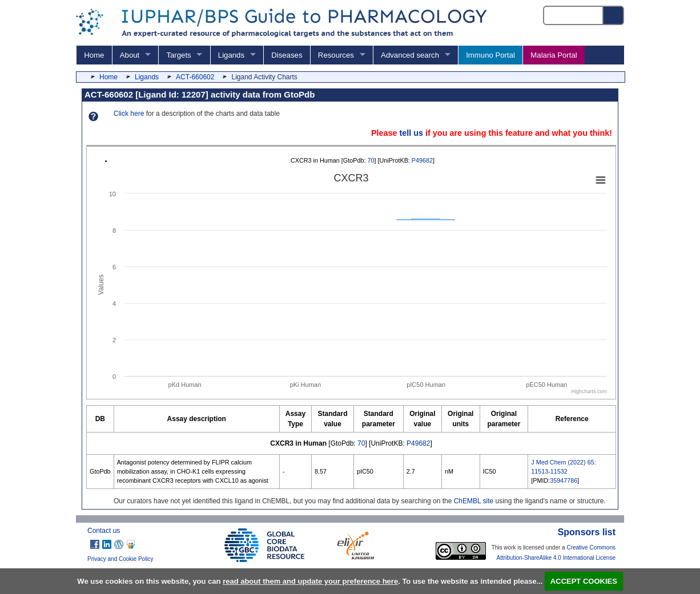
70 (371, 160)
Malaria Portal (554, 55)
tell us (411, 133)
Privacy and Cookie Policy (120, 559)
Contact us (104, 531)
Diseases (287, 55)
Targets (178, 55)
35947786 (564, 480)
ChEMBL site (474, 501)
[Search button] (614, 15)
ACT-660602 (195, 77)
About (130, 55)
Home (94, 55)
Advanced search (410, 55)
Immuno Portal (490, 55)
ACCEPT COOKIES (584, 581)
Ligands (231, 55)
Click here (129, 114)
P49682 (422, 160)
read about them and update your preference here (310, 581)
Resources (336, 55)
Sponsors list (587, 532)
